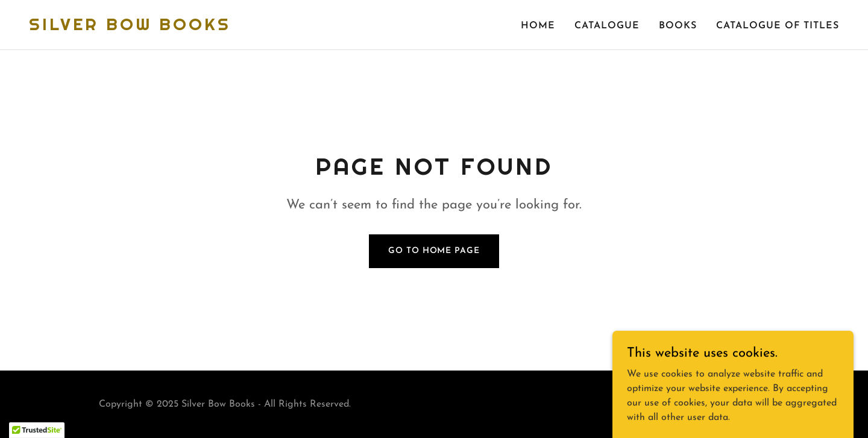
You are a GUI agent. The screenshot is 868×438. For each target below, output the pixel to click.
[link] (130, 28)
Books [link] (678, 26)
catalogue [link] (607, 26)
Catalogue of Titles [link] (778, 26)
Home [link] (538, 26)
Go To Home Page (434, 251)
